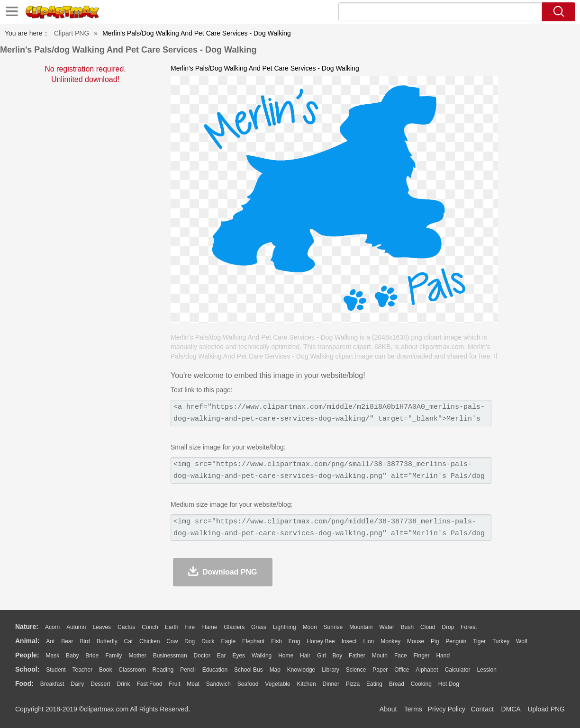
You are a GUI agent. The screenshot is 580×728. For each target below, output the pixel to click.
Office (402, 670)
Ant (50, 641)
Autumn (76, 627)
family (113, 656)
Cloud (428, 627)
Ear (222, 656)
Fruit (174, 684)
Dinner (331, 684)
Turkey (501, 641)
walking (262, 656)
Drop (448, 627)
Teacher (83, 670)
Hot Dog (449, 684)
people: (27, 655)
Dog (190, 641)
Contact (482, 709)
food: (24, 683)
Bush (407, 627)
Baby (72, 656)
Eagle (228, 641)
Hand (443, 656)
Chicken (150, 641)
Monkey (390, 641)
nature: (27, 627)
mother (137, 656)
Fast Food (149, 684)
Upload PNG (546, 709)
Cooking (421, 684)
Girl (322, 656)
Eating (374, 684)
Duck (208, 641)
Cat (129, 641)
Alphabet (427, 670)
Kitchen (307, 684)
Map (275, 670)
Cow (172, 641)
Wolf (522, 641)
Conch (150, 627)
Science (356, 670)
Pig (435, 641)
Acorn (52, 627)
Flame (209, 627)
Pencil (188, 670)
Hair (305, 656)
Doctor (202, 656)
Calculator (458, 670)
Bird (85, 641)
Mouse (416, 641)
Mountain (361, 627)
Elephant (253, 641)
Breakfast (52, 684)
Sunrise (333, 627)
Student (56, 670)
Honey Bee (321, 641)
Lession (486, 670)
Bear (67, 641)
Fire (190, 627)
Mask (52, 656)
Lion (369, 641)
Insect (349, 641)
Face (401, 656)
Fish (276, 641)
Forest (469, 627)
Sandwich (218, 684)
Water (387, 627)
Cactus (126, 627)
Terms (413, 709)
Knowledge (301, 670)
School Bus (249, 670)
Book (105, 670)
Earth (172, 627)
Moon (310, 627)
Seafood (248, 684)
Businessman (170, 656)
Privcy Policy (447, 709)
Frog (295, 641)
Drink (124, 684)
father (357, 656)
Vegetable (277, 684)
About (388, 709)
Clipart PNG (72, 33)
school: (27, 669)
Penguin (456, 641)
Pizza (353, 684)
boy (338, 656)
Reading (163, 670)
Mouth (380, 656)
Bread (397, 684)
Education (215, 670)
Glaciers (234, 627)
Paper (380, 670)
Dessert (100, 684)
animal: (27, 641)
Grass (259, 627)
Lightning (285, 627)
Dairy (77, 684)
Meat (193, 684)
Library (331, 670)
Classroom (132, 670)
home (286, 656)
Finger (421, 656)
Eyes (239, 656)
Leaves (102, 627)
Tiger (479, 641)
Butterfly (107, 641)
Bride (92, 656)
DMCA (510, 709)
